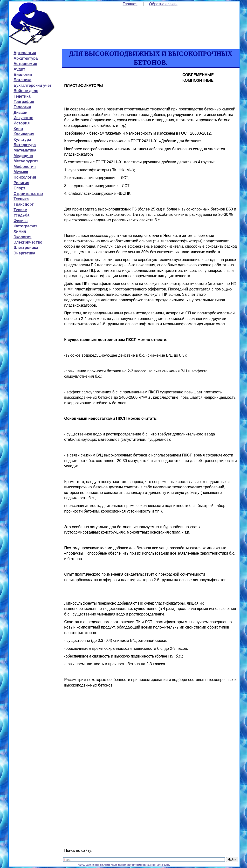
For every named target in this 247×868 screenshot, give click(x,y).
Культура (22, 140)
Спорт (19, 188)
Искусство (23, 118)
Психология (25, 177)
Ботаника (22, 80)
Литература (25, 145)
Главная (130, 4)
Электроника (26, 248)
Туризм (20, 210)
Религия (21, 183)
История (22, 123)
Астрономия (25, 64)
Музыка (21, 172)
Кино (18, 129)
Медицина (23, 156)
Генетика (22, 96)
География (24, 102)
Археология (25, 53)
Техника (21, 199)
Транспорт (24, 204)
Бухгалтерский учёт (32, 85)
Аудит (19, 69)
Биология (23, 75)
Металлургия (26, 161)
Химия (20, 231)
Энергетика (24, 253)
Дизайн (20, 112)
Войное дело (26, 91)
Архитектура (26, 58)
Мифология (25, 167)
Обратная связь (163, 4)
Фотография (25, 226)
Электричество (28, 242)
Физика (21, 221)
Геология (22, 107)
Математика (25, 150)
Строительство (28, 194)
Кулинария (24, 134)
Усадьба (21, 215)
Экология (22, 237)
